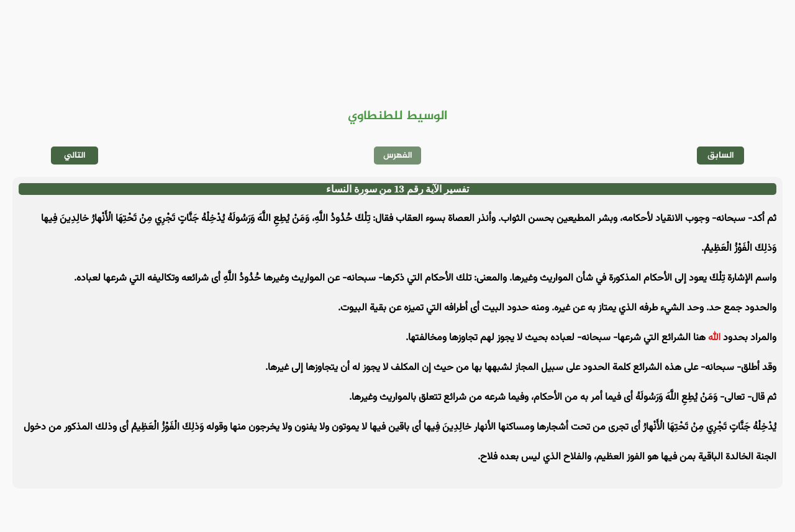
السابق (721, 156)
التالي (75, 156)
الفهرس (398, 156)
